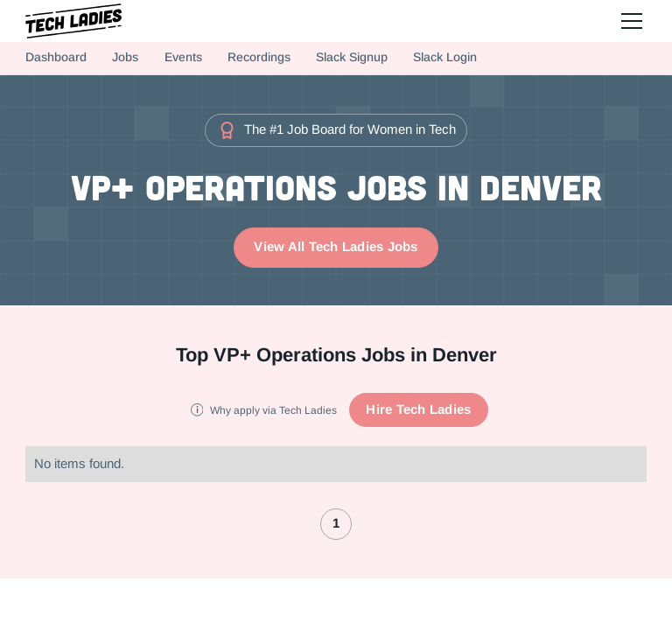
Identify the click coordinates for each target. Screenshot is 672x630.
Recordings (259, 57)
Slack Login (445, 57)
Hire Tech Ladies (418, 409)
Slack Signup (352, 57)
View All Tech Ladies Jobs (336, 247)
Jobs (125, 57)
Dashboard (56, 57)
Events (183, 57)
